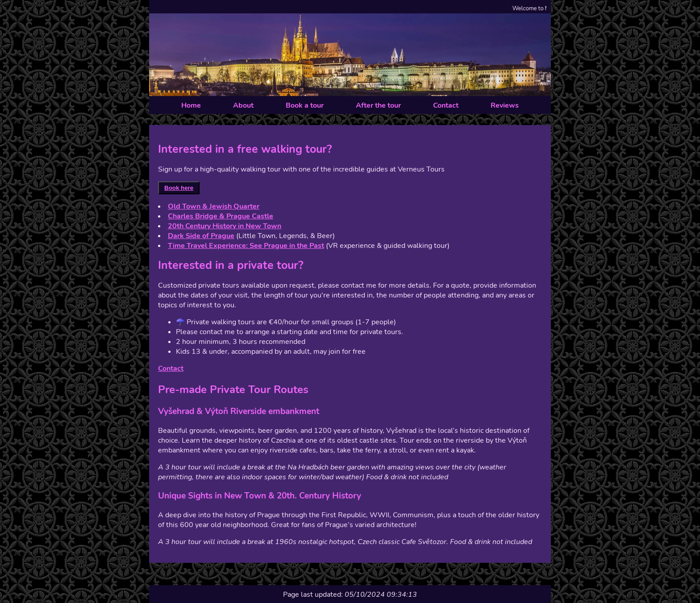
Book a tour (305, 105)
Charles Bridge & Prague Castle (221, 216)
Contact (446, 105)
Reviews (505, 105)
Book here (179, 188)
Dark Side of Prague (201, 236)
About (243, 105)
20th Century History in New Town (225, 226)
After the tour (378, 105)
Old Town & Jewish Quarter (214, 206)
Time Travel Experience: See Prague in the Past (246, 246)
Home (191, 105)
